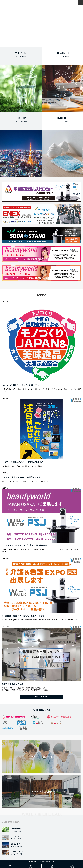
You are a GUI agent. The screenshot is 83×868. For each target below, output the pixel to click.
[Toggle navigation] (80, 3)
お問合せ (31, 867)
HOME (10, 867)
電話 (52, 867)
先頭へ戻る (73, 867)
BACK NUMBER (41, 697)
